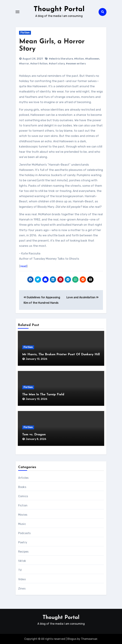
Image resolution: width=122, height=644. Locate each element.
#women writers (76, 64)
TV (20, 570)
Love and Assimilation (82, 297)
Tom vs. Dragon (34, 435)
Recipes (23, 552)
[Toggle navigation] (17, 12)
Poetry (23, 542)
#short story (57, 64)
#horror (24, 64)
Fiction (25, 33)
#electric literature (61, 59)
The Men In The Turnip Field (43, 395)
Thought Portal (59, 9)
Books (22, 487)
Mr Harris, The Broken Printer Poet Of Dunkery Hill (61, 354)
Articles (23, 478)
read (23, 266)
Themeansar (89, 639)
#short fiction (39, 64)
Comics (23, 496)
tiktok (22, 561)
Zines (22, 589)
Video (22, 579)
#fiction (79, 59)
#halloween (92, 59)
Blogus (72, 639)
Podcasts (24, 533)
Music (22, 524)
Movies (23, 515)
